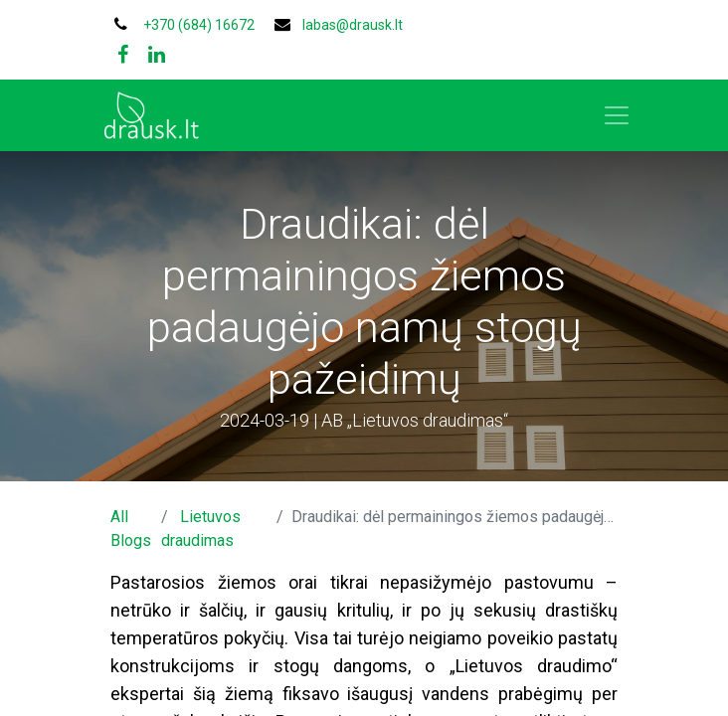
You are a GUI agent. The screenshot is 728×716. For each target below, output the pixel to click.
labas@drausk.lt (353, 25)
